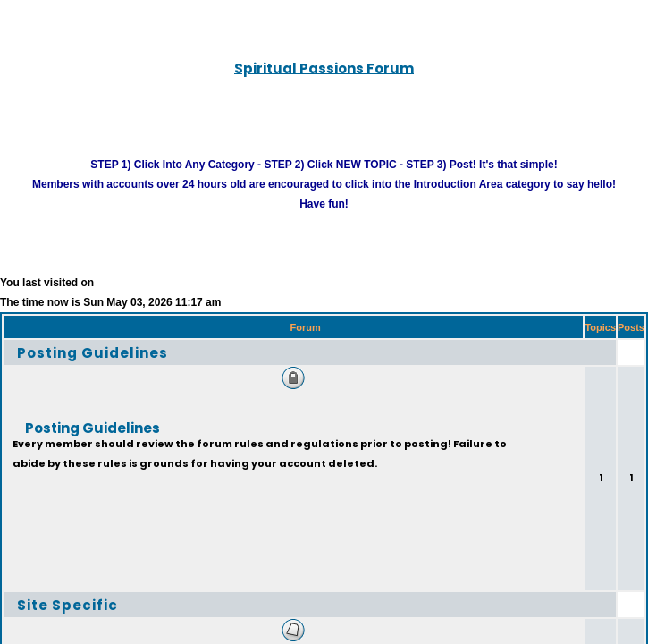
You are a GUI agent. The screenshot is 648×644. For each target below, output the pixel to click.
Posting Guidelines (93, 373)
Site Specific (67, 625)
